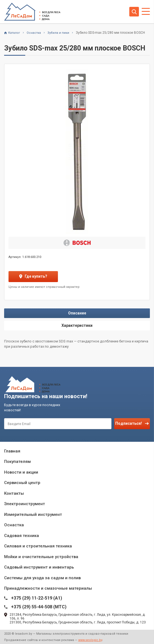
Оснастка (14, 525)
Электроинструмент (25, 504)
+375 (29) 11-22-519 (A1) (37, 598)
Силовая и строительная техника (38, 546)
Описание (77, 313)
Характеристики (77, 325)
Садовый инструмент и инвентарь (39, 567)
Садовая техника (22, 536)
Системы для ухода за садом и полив (42, 578)
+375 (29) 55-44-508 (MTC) (39, 607)
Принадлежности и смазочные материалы (48, 588)
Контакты (14, 493)
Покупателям (17, 462)
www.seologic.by (90, 640)
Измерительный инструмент (33, 514)
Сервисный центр (22, 483)
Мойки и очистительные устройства (41, 557)
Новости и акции (21, 472)
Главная (12, 451)
